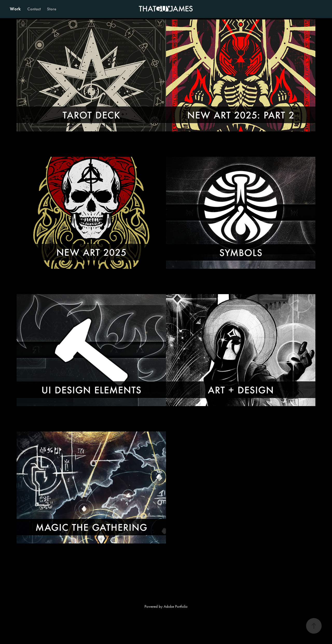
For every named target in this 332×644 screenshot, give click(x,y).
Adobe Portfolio (176, 606)
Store (52, 9)
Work (15, 9)
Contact (34, 9)
